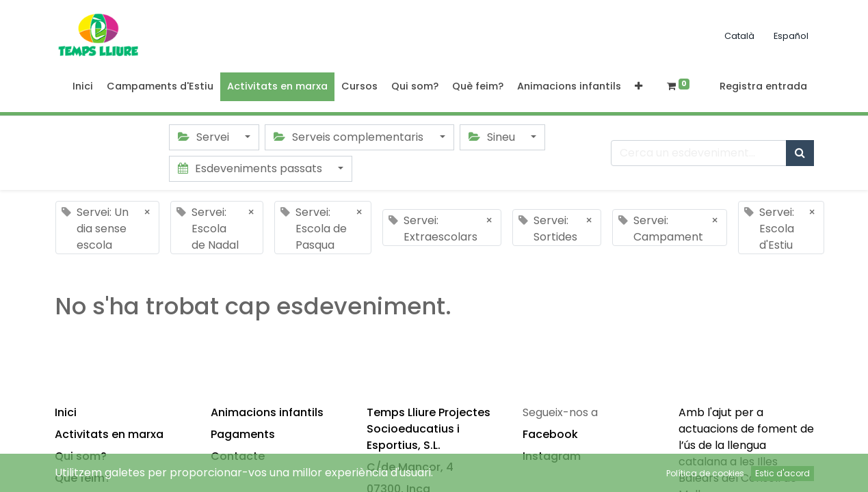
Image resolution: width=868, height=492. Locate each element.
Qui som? (81, 456)
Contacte (238, 456)
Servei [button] (205, 137)
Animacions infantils (267, 412)
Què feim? (83, 478)
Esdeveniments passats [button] (251, 168)
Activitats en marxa (109, 434)
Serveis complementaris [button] (350, 137)
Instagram (552, 456)
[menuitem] (83, 87)
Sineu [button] (493, 137)
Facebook (550, 434)
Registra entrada (763, 86)
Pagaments (243, 434)
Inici (66, 412)
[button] (639, 87)
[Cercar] (800, 153)
